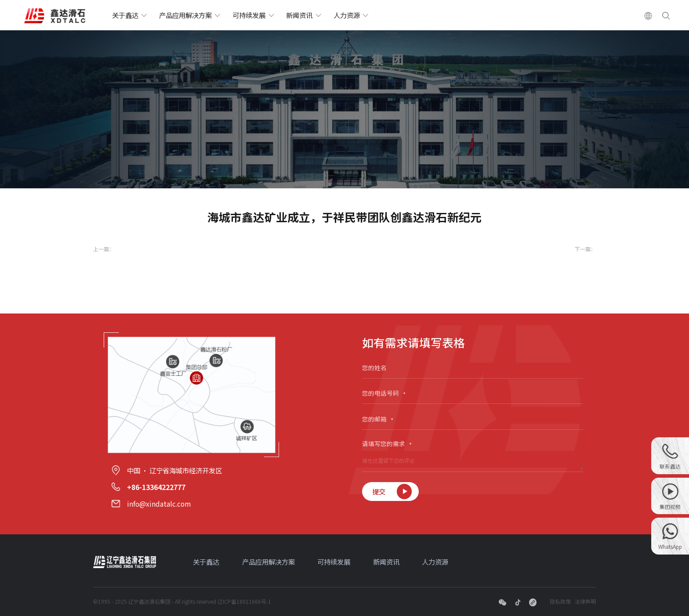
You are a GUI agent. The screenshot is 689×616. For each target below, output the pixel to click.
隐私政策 (560, 601)
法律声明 (585, 601)
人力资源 (347, 15)
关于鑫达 (125, 15)
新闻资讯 (299, 15)
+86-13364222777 (156, 487)
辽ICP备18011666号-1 (244, 601)
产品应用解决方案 (185, 15)
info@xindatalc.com (159, 504)
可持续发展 (249, 15)
